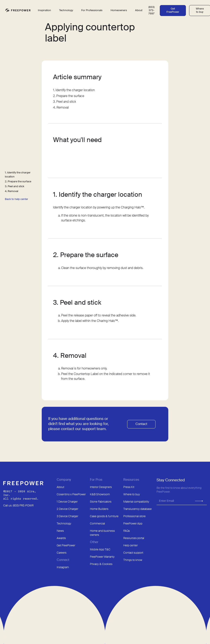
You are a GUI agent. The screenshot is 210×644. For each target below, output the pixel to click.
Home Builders (99, 509)
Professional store (134, 516)
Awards (61, 538)
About (60, 487)
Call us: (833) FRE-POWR (18, 506)
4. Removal (12, 191)
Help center (131, 546)
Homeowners (119, 10)
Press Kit (129, 487)
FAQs (127, 531)
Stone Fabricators (101, 502)
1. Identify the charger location (18, 175)
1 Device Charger (67, 502)
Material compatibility (136, 502)
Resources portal (134, 538)
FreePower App (133, 524)
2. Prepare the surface (18, 182)
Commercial (97, 524)
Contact (141, 424)
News (60, 531)
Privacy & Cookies (101, 564)
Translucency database (138, 509)
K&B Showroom (100, 494)
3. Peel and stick (15, 186)
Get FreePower (173, 10)
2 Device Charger (67, 509)
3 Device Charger (67, 516)
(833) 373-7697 (151, 10)
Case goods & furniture (104, 516)
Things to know (133, 560)
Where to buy (132, 494)
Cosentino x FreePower (71, 494)
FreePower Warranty (102, 557)
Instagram (63, 567)
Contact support (133, 553)
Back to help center (17, 199)
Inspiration (44, 10)
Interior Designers (101, 487)
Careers (62, 553)
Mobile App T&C (100, 550)
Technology (64, 524)
